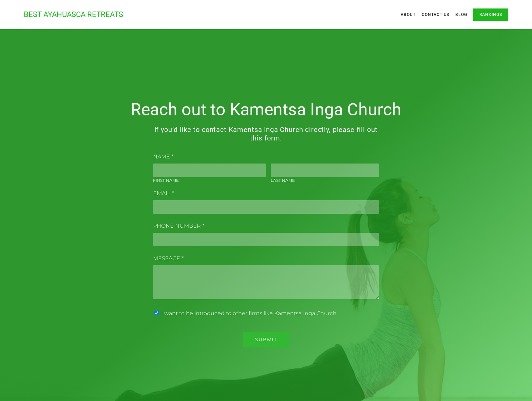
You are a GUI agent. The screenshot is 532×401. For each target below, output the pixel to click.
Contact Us (436, 15)
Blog (461, 15)
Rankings (491, 15)
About (408, 15)
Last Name (283, 180)
